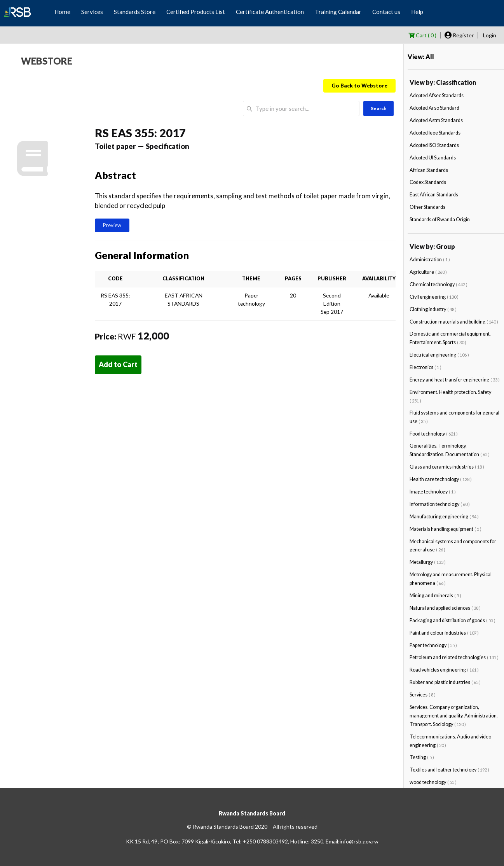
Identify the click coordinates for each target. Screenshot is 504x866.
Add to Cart (118, 364)
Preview (112, 225)
